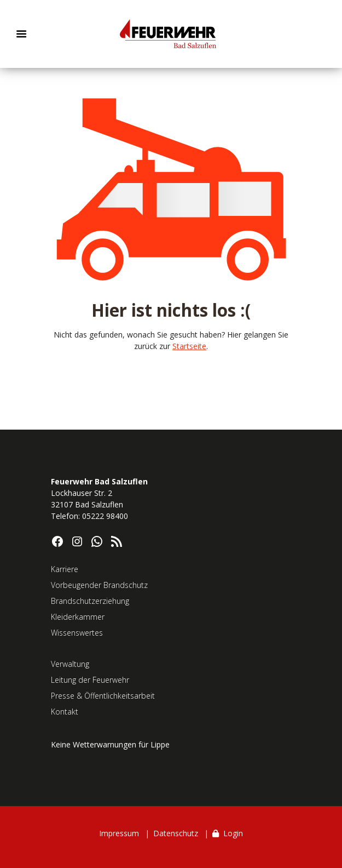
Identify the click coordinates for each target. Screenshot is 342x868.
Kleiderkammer (78, 617)
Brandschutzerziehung (90, 601)
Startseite (189, 346)
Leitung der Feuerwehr (90, 680)
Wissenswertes (77, 633)
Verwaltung (70, 664)
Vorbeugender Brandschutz (99, 585)
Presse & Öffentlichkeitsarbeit (103, 696)
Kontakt (65, 712)
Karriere (65, 569)
